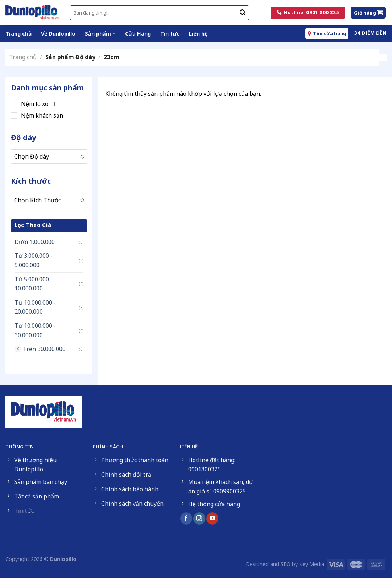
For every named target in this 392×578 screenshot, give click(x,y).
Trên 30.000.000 (44, 349)
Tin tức (170, 34)
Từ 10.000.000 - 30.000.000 (35, 330)
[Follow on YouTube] (212, 518)
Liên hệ (198, 34)
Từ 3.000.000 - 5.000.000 (34, 260)
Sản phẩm (100, 34)
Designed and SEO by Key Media (285, 564)
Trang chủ (18, 34)
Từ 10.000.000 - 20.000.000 (35, 307)
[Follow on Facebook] (186, 518)
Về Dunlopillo (58, 34)
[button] (54, 104)
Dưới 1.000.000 (35, 242)
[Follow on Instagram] (199, 518)
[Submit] (243, 13)
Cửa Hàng (138, 34)
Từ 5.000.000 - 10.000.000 (34, 284)
